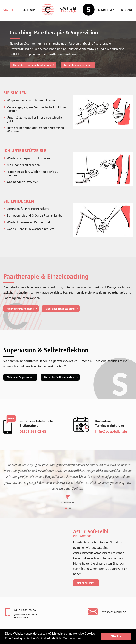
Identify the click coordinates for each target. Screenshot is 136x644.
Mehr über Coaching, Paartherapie (32, 65)
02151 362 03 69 (25, 610)
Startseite (10, 10)
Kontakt (127, 10)
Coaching (50, 11)
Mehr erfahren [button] (72, 638)
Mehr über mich (86, 583)
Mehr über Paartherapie (20, 309)
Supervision (89, 11)
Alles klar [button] (116, 636)
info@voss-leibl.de (111, 431)
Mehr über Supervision (77, 65)
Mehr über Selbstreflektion (59, 377)
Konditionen (106, 10)
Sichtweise (30, 10)
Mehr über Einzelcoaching (60, 309)
